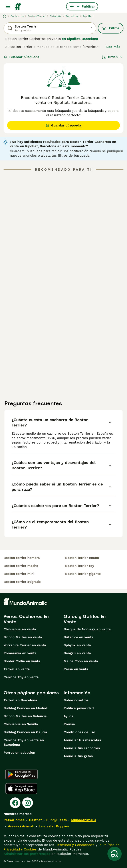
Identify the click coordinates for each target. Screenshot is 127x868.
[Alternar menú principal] (8, 6)
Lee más (113, 47)
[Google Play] (21, 774)
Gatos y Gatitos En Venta (85, 619)
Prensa (69, 724)
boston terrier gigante (83, 574)
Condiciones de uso (79, 732)
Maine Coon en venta (81, 661)
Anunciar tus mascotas (82, 740)
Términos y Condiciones (75, 845)
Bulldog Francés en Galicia (25, 732)
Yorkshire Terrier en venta (25, 645)
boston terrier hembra (22, 558)
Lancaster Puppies (54, 826)
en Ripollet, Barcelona (80, 39)
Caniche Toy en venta (21, 677)
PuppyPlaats (56, 820)
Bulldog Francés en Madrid (25, 708)
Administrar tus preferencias (27, 854)
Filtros (111, 28)
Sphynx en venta (77, 645)
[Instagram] (28, 803)
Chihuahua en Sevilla (21, 724)
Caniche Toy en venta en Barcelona (24, 742)
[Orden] (112, 57)
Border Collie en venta (22, 661)
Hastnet (35, 820)
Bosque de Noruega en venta (87, 629)
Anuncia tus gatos (78, 756)
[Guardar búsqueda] (115, 854)
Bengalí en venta (77, 653)
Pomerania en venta (20, 653)
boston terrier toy (80, 566)
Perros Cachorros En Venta (26, 619)
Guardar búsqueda (22, 57)
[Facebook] (15, 803)
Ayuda (69, 716)
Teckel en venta (17, 669)
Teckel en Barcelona (20, 700)
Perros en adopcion (19, 753)
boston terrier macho (21, 566)
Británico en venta (79, 637)
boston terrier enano (82, 558)
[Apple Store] (21, 789)
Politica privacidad (79, 708)
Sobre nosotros (76, 700)
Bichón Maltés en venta (23, 637)
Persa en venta (76, 669)
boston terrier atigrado (22, 582)
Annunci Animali (21, 826)
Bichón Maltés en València (25, 716)
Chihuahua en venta (20, 629)
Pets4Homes (14, 820)
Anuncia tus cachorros (82, 748)
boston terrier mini (19, 574)
